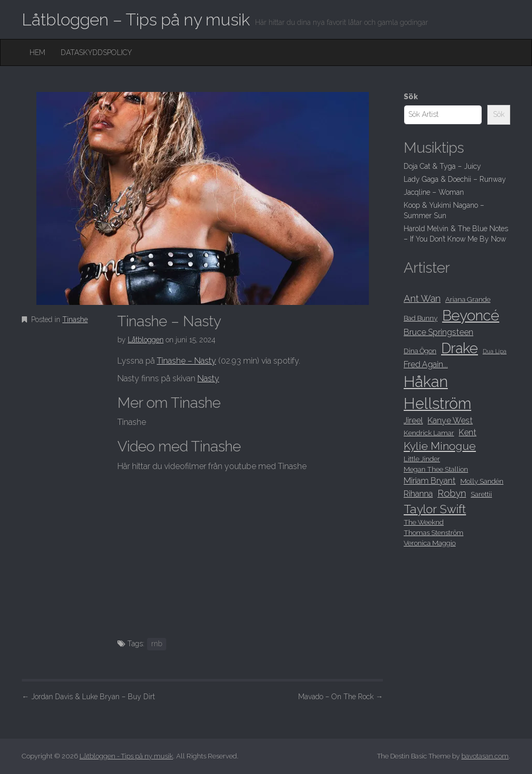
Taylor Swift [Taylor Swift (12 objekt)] (435, 509)
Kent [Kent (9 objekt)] (468, 432)
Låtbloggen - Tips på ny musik (126, 756)
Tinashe (75, 319)
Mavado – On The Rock (341, 697)
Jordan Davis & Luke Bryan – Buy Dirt (88, 697)
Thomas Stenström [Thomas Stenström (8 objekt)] (434, 532)
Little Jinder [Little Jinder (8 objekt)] (422, 459)
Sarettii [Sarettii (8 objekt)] (481, 494)
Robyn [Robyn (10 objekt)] (452, 493)
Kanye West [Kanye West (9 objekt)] (450, 421)
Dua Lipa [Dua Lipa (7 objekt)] (495, 351)
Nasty (208, 378)
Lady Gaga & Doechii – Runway (455, 179)
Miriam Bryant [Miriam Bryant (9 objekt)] (430, 481)
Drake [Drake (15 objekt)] (460, 348)
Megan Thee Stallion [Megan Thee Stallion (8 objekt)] (436, 469)
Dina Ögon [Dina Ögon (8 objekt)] (420, 351)
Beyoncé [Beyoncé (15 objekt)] (471, 315)
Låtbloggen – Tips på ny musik (136, 19)
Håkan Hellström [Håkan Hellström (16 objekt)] (437, 392)
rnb (157, 644)
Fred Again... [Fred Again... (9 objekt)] (426, 364)
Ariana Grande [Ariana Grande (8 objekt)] (468, 299)
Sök (411, 97)
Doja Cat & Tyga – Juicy (442, 166)
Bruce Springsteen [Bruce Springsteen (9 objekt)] (438, 332)
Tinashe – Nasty (187, 361)
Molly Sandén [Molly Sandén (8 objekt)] (482, 481)
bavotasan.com (485, 756)
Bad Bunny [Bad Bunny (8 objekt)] (421, 318)
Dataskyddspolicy (96, 52)
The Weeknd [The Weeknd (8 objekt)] (424, 522)
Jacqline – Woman (434, 192)
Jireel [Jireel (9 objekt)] (413, 421)
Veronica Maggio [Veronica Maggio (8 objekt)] (430, 543)
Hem (37, 52)
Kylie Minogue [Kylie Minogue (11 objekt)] (440, 446)
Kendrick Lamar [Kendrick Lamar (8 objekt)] (429, 433)
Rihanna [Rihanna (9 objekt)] (418, 494)
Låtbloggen (146, 340)
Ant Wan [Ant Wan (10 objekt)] (422, 298)
